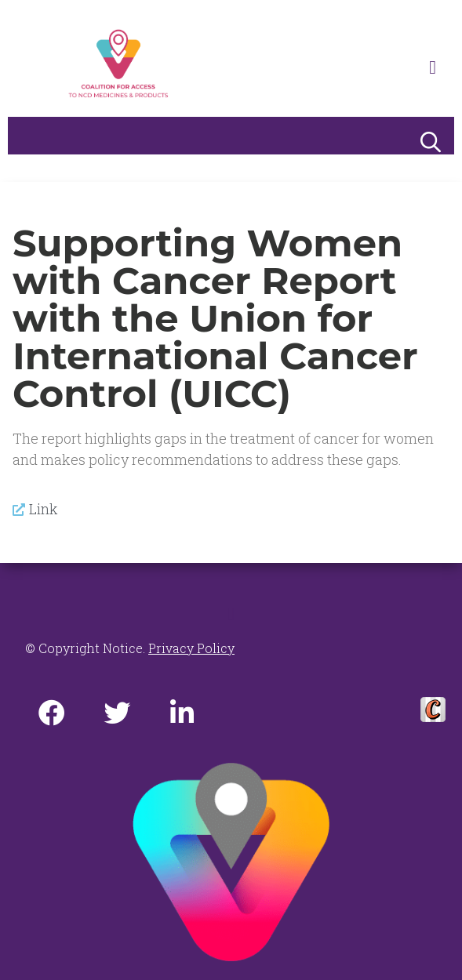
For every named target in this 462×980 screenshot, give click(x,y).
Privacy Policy (191, 648)
